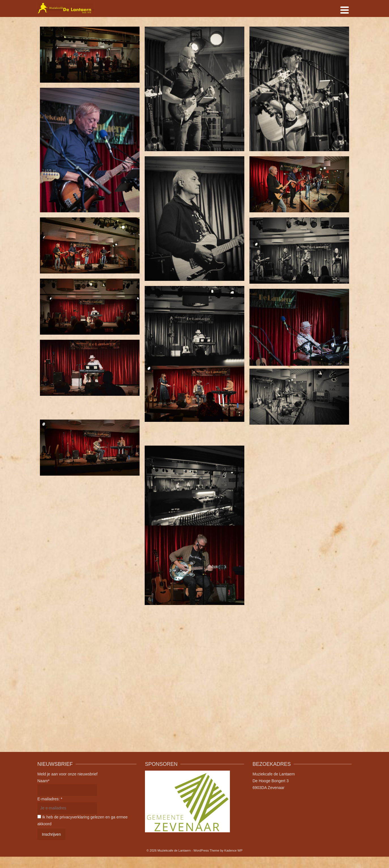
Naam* (43, 781)
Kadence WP (233, 850)
